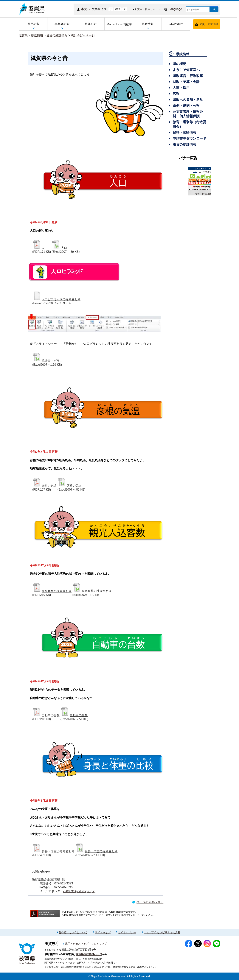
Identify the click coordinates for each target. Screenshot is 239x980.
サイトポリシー (127, 932)
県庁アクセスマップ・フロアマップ (86, 944)
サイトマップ (103, 932)
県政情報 (37, 35)
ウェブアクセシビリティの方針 (162, 932)
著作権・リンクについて (73, 932)
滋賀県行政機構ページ (89, 954)
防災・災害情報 (209, 24)
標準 (118, 9)
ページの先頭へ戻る (150, 902)
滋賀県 (23, 35)
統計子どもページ (83, 35)
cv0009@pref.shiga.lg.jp (79, 891)
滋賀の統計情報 (57, 35)
